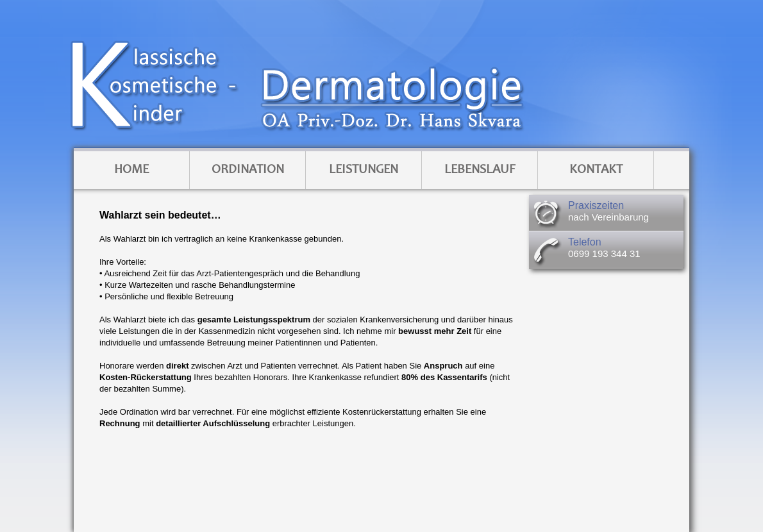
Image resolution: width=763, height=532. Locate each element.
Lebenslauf (480, 170)
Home (131, 170)
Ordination (248, 170)
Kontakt (596, 170)
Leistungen (364, 170)
